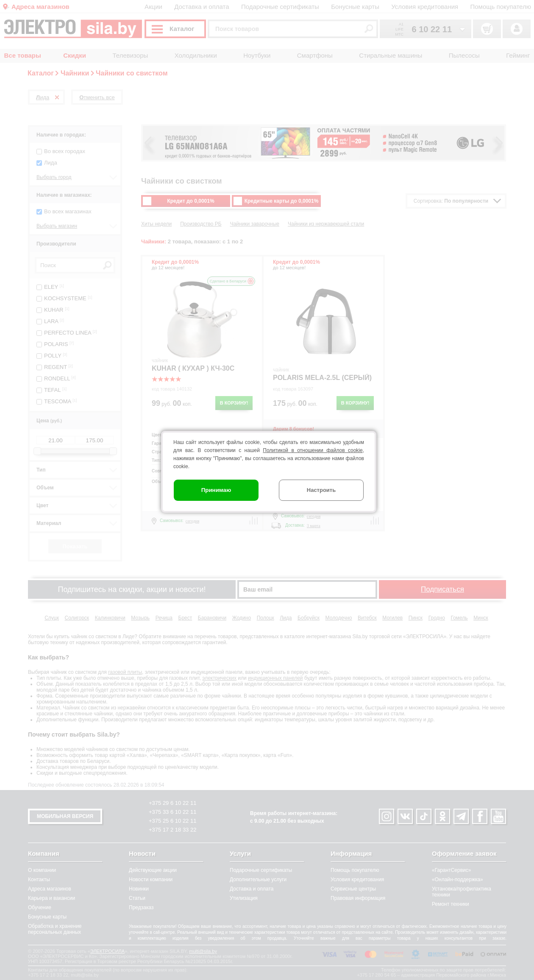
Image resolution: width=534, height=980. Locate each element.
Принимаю (216, 490)
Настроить (321, 490)
